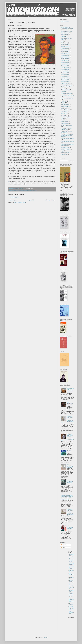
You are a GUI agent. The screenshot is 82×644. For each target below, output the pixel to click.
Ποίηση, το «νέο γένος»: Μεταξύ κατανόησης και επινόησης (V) (67, 420)
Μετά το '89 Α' (64, 112)
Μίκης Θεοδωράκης (66, 110)
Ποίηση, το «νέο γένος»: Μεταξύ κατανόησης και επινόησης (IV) (67, 437)
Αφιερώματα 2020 (65, 76)
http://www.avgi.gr (65, 22)
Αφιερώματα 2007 (65, 53)
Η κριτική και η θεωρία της (67, 98)
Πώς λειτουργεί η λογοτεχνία (70, 404)
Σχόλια (63, 547)
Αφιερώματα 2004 (65, 48)
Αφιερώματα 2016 (65, 69)
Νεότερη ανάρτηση (13, 200)
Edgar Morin (64, 36)
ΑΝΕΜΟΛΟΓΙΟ (72, 561)
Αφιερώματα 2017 (65, 71)
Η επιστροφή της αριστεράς (67, 95)
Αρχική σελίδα (31, 200)
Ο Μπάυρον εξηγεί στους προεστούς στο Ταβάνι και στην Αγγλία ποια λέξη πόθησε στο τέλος (67, 497)
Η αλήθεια (63, 92)
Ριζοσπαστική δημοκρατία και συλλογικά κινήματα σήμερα (67, 135)
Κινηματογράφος (65, 105)
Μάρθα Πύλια (64, 108)
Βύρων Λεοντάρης (65, 83)
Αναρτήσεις (64, 545)
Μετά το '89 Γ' (64, 115)
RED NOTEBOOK (71, 612)
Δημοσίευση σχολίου (15, 197)
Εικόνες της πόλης (65, 90)
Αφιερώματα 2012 (65, 62)
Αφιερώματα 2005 (65, 50)
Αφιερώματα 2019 (65, 75)
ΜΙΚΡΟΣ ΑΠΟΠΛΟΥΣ (72, 587)
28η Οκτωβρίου (65, 35)
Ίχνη (62, 41)
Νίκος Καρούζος (65, 122)
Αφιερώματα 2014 (65, 66)
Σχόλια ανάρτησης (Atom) (20, 202)
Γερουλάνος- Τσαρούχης (67, 85)
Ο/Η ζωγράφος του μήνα (67, 125)
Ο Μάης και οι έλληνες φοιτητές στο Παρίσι (70, 390)
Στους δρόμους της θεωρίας (67, 138)
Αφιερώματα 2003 (65, 46)
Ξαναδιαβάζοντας (65, 123)
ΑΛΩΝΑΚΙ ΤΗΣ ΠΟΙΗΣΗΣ (72, 556)
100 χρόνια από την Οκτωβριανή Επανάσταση (67, 28)
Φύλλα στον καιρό (65, 149)
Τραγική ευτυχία (69, 451)
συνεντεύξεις (64, 154)
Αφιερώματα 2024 (65, 82)
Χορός (63, 151)
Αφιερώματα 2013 (65, 64)
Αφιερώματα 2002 (65, 45)
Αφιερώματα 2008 (65, 55)
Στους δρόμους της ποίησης (67, 141)
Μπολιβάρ (63, 120)
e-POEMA (71, 604)
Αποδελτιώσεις (65, 43)
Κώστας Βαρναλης (65, 106)
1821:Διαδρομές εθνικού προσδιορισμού (20, 190)
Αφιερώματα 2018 (65, 73)
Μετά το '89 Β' (64, 113)
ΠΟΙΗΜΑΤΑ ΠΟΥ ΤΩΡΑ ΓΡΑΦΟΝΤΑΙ (66, 129)
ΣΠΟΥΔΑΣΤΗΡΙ (71, 596)
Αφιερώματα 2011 (65, 60)
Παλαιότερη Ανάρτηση (50, 200)
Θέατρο (63, 103)
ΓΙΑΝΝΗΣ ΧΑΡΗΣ (72, 564)
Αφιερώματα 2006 (65, 52)
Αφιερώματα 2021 (33, 190)
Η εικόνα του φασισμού (66, 93)
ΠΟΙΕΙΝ (71, 593)
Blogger (45, 637)
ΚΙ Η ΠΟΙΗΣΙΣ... (72, 575)
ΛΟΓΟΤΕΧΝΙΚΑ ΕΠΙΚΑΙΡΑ (71, 582)
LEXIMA (71, 606)
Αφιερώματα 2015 (65, 67)
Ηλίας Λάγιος (64, 101)
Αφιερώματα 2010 (65, 59)
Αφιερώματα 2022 (65, 80)
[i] (13, 86)
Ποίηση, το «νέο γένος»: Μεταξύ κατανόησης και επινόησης (70, 512)
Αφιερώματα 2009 (65, 57)
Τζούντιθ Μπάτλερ (65, 147)
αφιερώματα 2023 (65, 153)
